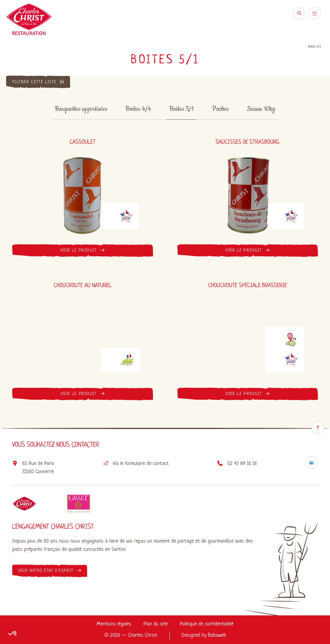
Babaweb (217, 635)
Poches (220, 109)
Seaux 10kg (261, 109)
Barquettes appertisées (81, 109)
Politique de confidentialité (207, 624)
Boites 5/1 (181, 109)
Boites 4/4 (138, 109)
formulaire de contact (147, 464)
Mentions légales (114, 624)
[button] (13, 634)
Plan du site (156, 624)
